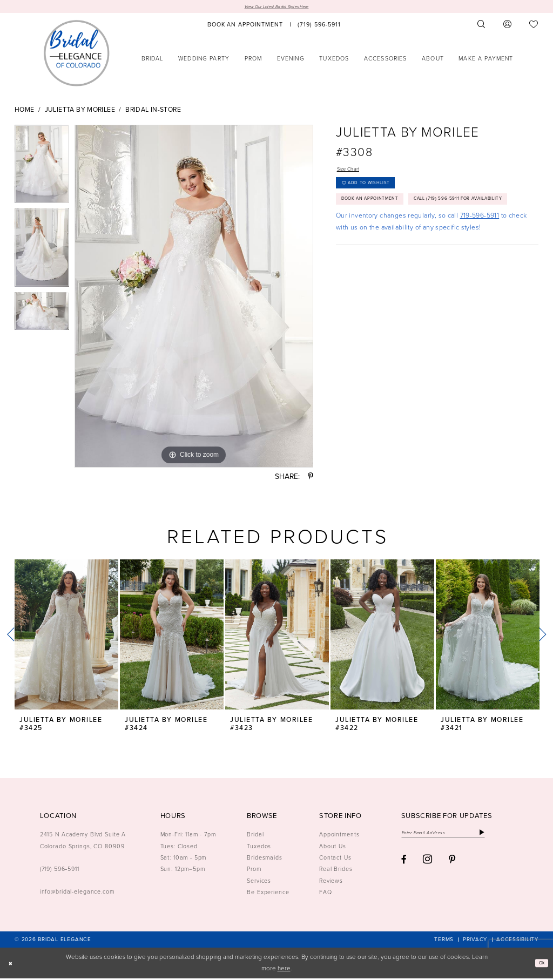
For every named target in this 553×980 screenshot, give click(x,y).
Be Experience (268, 894)
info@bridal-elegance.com (77, 893)
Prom (254, 870)
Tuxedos (259, 848)
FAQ (326, 894)
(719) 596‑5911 (60, 870)
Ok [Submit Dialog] (539, 965)
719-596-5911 (480, 252)
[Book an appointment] (245, 26)
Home (25, 112)
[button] (508, 26)
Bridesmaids (265, 859)
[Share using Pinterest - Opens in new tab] (311, 478)
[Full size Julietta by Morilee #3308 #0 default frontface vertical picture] (194, 298)
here (284, 970)
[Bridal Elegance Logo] (77, 55)
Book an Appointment (381, 212)
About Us (333, 848)
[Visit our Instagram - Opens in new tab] (427, 864)
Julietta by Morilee (80, 112)
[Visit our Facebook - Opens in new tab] (404, 865)
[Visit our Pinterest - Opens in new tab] (452, 865)
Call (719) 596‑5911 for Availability (402, 233)
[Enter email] (458, 836)
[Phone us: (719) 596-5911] (319, 26)
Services (259, 882)
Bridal (255, 836)
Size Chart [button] (353, 172)
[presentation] (66, 637)
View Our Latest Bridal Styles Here (276, 7)
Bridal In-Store (153, 112)
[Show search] (482, 26)
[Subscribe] (511, 836)
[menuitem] (245, 26)
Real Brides (336, 870)
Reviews (331, 882)
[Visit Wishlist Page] (534, 26)
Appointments (339, 836)
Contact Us (335, 859)
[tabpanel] (42, 168)
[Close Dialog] (12, 965)
